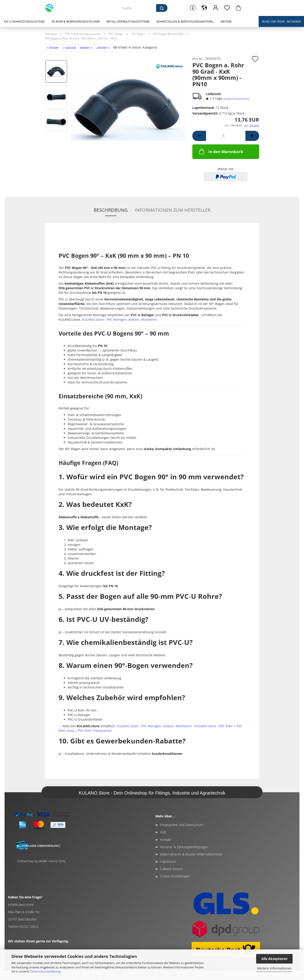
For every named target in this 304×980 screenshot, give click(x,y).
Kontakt (165, 840)
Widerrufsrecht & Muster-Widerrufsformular (191, 854)
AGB (163, 832)
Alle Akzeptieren (274, 959)
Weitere (226, 22)
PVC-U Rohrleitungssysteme (24, 22)
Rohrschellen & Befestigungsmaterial (185, 22)
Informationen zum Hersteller (173, 210)
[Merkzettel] (227, 8)
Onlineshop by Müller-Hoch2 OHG (41, 861)
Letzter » (103, 48)
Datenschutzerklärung (45, 971)
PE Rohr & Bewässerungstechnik (76, 22)
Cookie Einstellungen (175, 876)
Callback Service (171, 869)
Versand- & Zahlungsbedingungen (184, 847)
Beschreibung (111, 210)
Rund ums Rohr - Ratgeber (281, 22)
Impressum (168, 861)
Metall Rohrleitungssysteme (128, 22)
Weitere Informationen (274, 968)
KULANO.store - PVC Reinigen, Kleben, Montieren (120, 319)
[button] (204, 8)
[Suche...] (162, 8)
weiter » (86, 48)
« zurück (70, 48)
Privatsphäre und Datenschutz (181, 825)
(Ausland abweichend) (236, 99)
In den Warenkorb (221, 151)
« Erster (53, 48)
